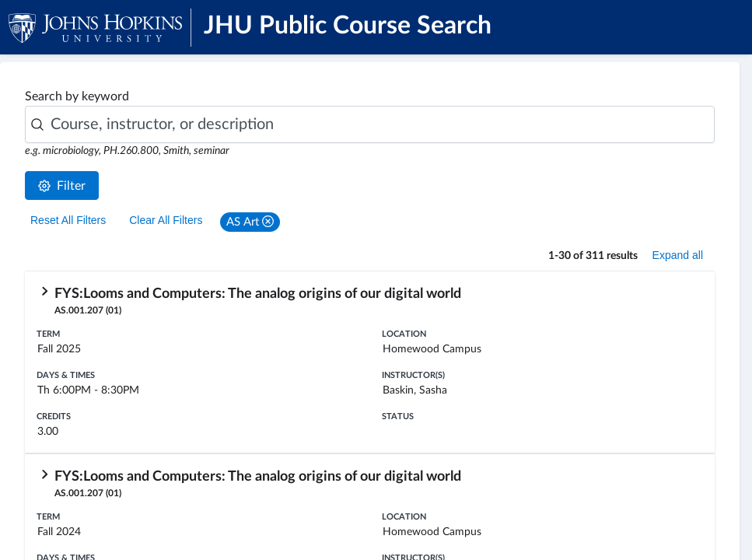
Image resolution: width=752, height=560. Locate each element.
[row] (370, 362)
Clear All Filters (166, 220)
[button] (250, 222)
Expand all (678, 255)
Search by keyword (77, 96)
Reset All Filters (68, 220)
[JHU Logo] (107, 27)
